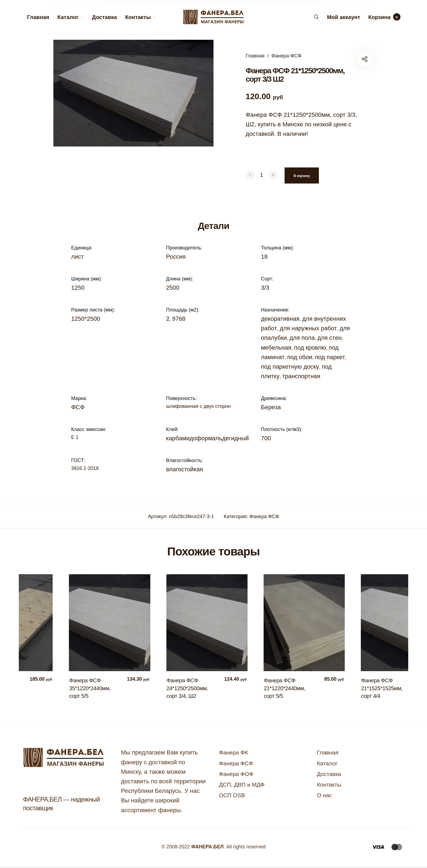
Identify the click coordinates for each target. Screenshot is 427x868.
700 (266, 438)
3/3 (265, 288)
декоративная (280, 319)
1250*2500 (86, 319)
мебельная (276, 348)
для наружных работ (308, 328)
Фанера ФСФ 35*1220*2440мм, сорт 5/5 (93, 688)
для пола (302, 338)
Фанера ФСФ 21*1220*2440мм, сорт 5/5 (287, 688)
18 (264, 257)
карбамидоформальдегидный (208, 438)
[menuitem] (42, 17)
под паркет (330, 357)
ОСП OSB (232, 795)
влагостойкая (185, 469)
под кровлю (310, 348)
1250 (78, 288)
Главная (255, 56)
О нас (324, 795)
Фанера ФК (234, 752)
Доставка (329, 774)
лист (77, 257)
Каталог (327, 763)
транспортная (301, 376)
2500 (173, 288)
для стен (330, 338)
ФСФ (78, 407)
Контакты (329, 785)
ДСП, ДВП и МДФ (242, 785)
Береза (271, 407)
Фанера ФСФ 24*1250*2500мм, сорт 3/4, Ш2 (190, 688)
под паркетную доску (290, 367)
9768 (179, 319)
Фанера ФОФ (236, 774)
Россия (176, 257)
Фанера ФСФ (287, 56)
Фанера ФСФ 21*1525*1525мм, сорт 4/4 (385, 688)
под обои (300, 357)
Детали (213, 226)
